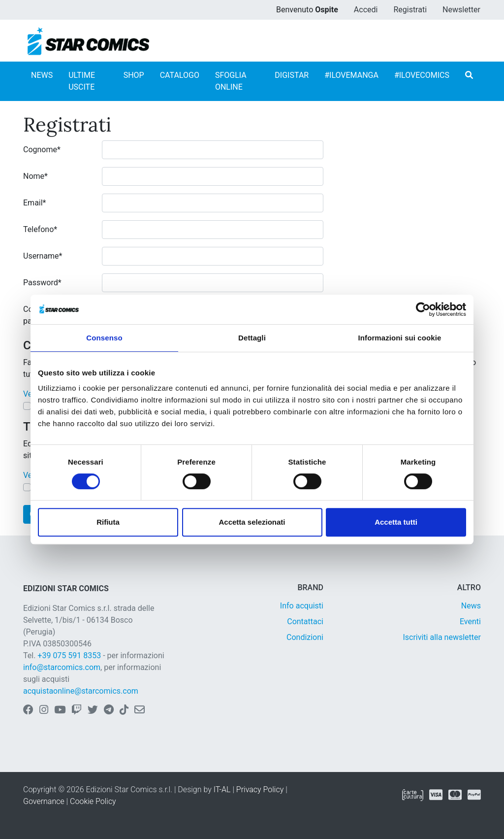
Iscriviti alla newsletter (442, 637)
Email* (35, 203)
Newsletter (461, 10)
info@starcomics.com (62, 667)
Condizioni (305, 637)
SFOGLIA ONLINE (231, 81)
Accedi (366, 10)
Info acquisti (302, 606)
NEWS (42, 75)
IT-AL (222, 789)
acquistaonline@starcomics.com (81, 691)
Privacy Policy (260, 789)
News (471, 606)
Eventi (470, 621)
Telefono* (40, 229)
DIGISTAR (292, 75)
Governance (44, 801)
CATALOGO (180, 75)
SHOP (134, 75)
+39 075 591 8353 (69, 655)
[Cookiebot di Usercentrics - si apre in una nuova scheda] (423, 309)
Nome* (35, 176)
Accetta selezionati (252, 522)
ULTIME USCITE (82, 81)
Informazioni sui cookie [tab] (400, 338)
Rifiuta (108, 522)
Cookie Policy (93, 801)
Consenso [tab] (104, 338)
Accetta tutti (396, 522)
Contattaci (305, 621)
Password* (42, 283)
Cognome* (42, 150)
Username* (43, 256)
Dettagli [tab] (252, 338)
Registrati (410, 10)
